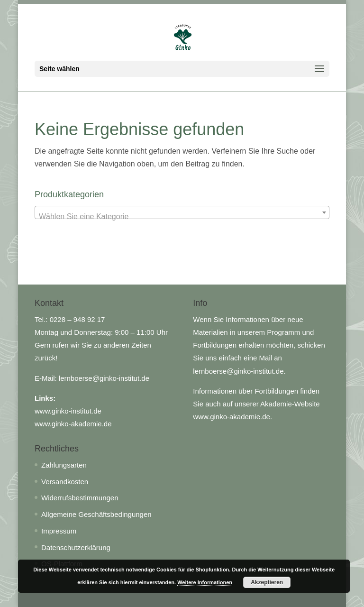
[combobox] (182, 212)
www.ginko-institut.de (68, 411)
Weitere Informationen (205, 582)
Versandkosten (65, 482)
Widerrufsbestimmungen (80, 498)
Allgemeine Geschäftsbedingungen (96, 514)
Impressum (59, 531)
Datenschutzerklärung (76, 547)
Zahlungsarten (64, 465)
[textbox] (182, 217)
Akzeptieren (267, 582)
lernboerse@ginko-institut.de (104, 378)
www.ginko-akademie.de (73, 424)
